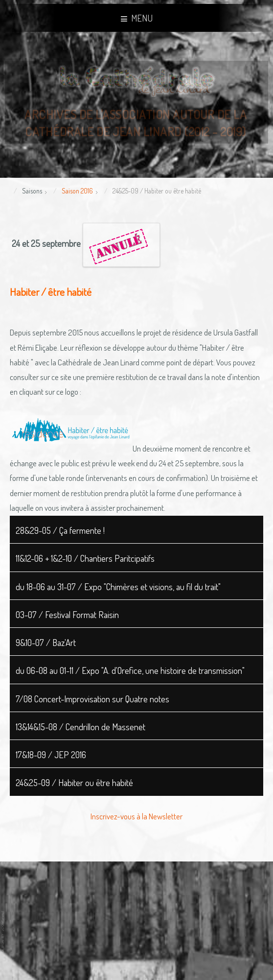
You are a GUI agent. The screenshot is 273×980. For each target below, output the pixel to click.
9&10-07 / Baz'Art (46, 642)
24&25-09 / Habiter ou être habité (74, 782)
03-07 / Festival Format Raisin (67, 614)
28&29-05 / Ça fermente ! (60, 530)
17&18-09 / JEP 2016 (51, 754)
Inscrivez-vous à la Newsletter (136, 816)
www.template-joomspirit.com (3, 932)
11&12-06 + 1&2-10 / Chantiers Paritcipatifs (85, 558)
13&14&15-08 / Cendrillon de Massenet (80, 727)
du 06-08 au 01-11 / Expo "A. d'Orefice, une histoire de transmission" (130, 670)
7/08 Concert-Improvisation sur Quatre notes (92, 699)
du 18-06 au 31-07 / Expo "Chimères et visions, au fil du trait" (118, 586)
